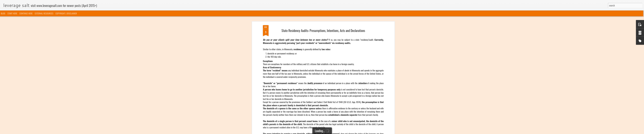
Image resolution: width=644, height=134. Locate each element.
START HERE (12, 13)
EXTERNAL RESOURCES (44, 13)
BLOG (3, 13)
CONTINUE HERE (26, 13)
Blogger (338, 132)
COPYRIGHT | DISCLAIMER (66, 13)
